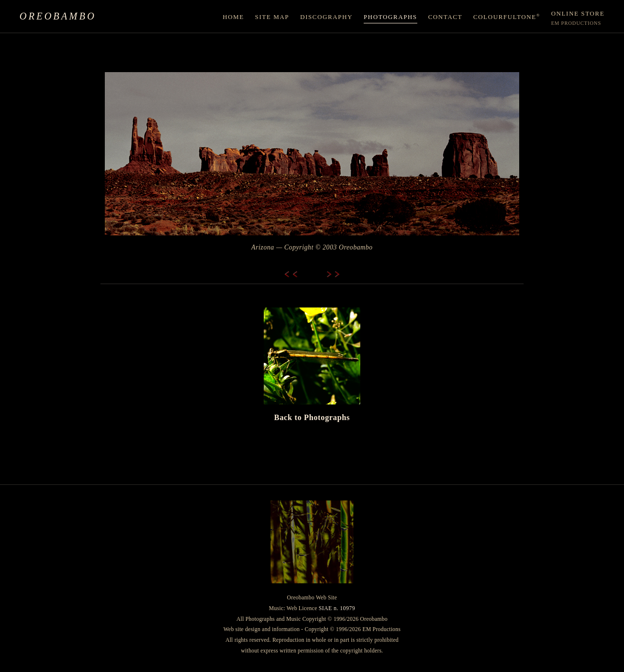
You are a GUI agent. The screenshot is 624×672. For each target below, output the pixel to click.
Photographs (390, 17)
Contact (445, 17)
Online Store (578, 18)
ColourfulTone (507, 17)
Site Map (272, 17)
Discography (327, 17)
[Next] (329, 274)
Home (234, 17)
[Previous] (295, 274)
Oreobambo (58, 16)
